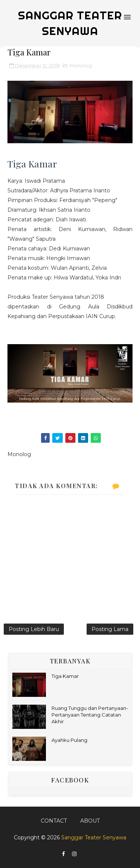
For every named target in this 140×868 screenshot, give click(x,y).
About (90, 821)
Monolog (81, 65)
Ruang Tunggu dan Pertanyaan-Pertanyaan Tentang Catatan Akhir (90, 715)
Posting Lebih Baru (34, 629)
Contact (54, 821)
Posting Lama (110, 629)
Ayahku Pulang (69, 740)
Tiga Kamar (65, 676)
